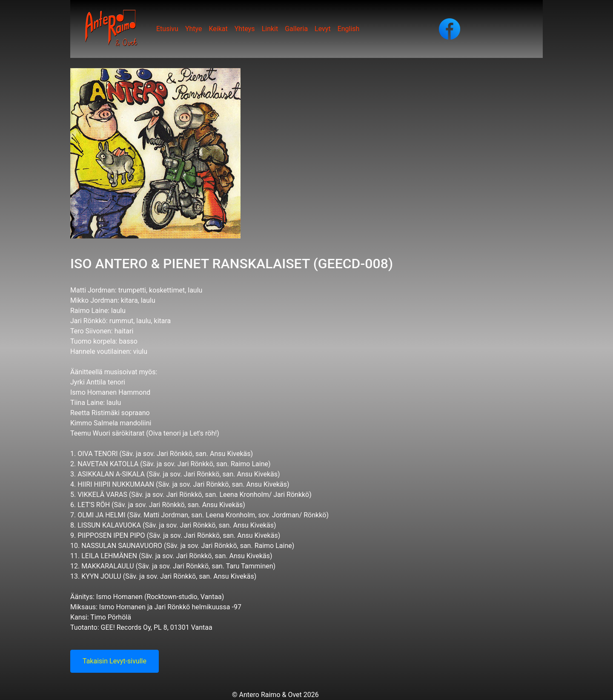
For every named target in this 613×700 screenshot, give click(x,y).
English (349, 29)
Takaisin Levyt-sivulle (115, 661)
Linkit (270, 29)
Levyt (323, 29)
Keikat (218, 29)
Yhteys (245, 29)
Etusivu (167, 29)
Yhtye (194, 29)
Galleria (296, 29)
